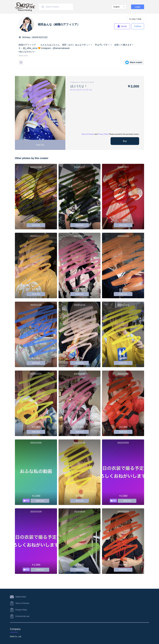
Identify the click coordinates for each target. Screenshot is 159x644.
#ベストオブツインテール (81, 90)
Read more (23, 56)
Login (138, 7)
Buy (125, 141)
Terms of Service (88, 134)
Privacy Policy (103, 134)
